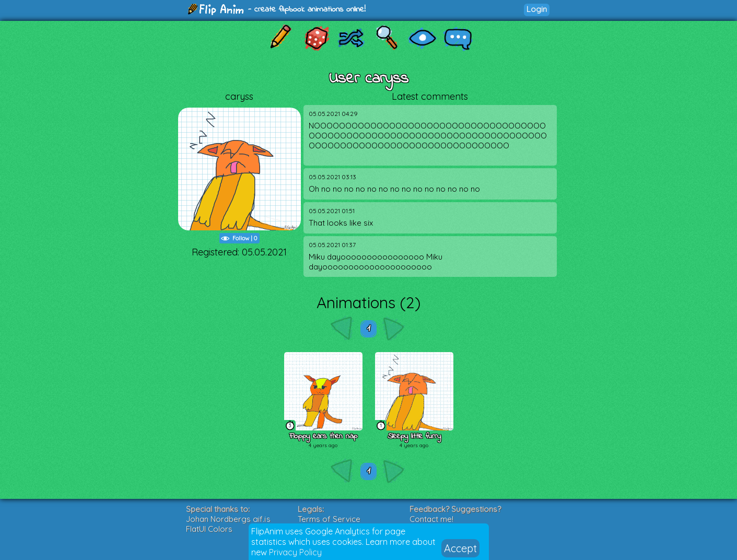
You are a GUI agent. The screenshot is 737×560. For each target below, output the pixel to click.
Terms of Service (329, 519)
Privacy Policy (295, 552)
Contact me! (431, 519)
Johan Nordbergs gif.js (228, 519)
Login (537, 9)
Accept (460, 548)
